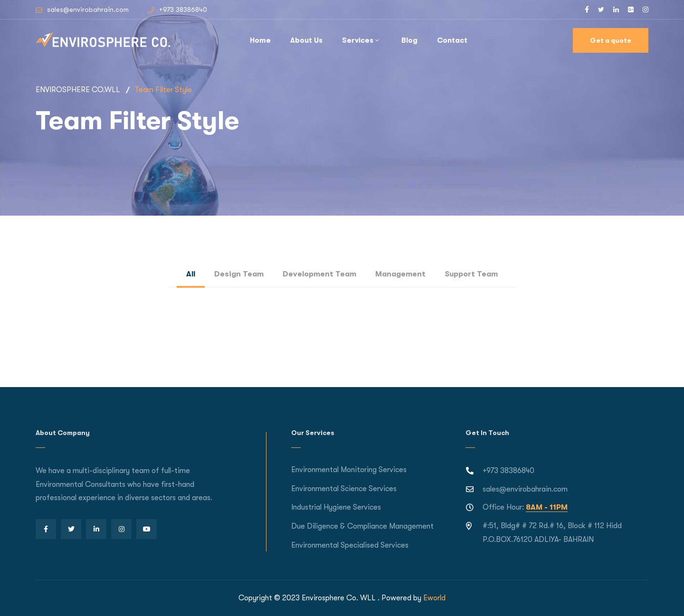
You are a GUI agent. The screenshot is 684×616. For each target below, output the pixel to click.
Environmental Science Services (344, 489)
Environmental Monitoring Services (349, 470)
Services (358, 40)
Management (400, 274)
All (191, 274)
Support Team (471, 274)
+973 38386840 (183, 9)
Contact (452, 40)
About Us (306, 40)
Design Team (239, 274)
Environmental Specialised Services (350, 545)
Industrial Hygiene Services (336, 507)
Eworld (434, 598)
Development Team (319, 274)
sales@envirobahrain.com (88, 9)
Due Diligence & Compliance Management (362, 526)
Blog (409, 40)
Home (260, 40)
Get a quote (611, 40)
